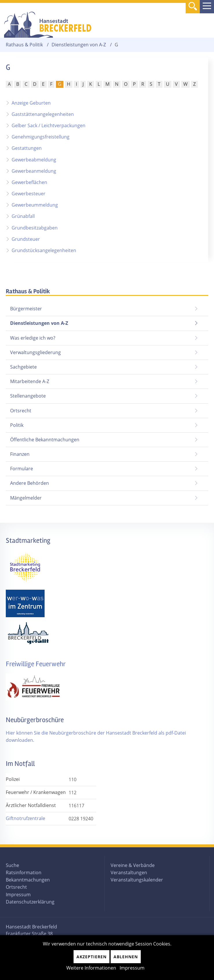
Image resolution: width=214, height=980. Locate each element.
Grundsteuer (26, 239)
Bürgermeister (26, 309)
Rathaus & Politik (24, 45)
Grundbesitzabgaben (35, 228)
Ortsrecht (21, 411)
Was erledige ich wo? (33, 338)
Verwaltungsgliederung (35, 352)
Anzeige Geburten (31, 103)
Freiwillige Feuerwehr (36, 664)
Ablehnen (126, 957)
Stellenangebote (28, 396)
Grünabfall (23, 216)
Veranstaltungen (129, 872)
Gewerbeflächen (29, 182)
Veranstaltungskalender (137, 880)
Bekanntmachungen (28, 880)
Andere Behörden (30, 483)
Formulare (22, 469)
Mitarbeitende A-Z (30, 381)
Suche (12, 865)
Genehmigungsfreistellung (41, 137)
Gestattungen (27, 148)
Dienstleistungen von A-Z (79, 45)
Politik (17, 425)
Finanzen (20, 454)
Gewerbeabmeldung (34, 160)
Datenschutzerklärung (30, 902)
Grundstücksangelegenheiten (44, 250)
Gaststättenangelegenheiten (43, 114)
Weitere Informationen (91, 968)
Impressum (18, 895)
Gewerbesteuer (29, 194)
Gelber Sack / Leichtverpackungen (49, 125)
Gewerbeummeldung (35, 205)
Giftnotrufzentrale (25, 818)
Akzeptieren (92, 957)
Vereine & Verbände (133, 865)
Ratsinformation (24, 872)
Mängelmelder (26, 498)
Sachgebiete (23, 367)
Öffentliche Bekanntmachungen (45, 440)
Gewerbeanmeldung (34, 171)
